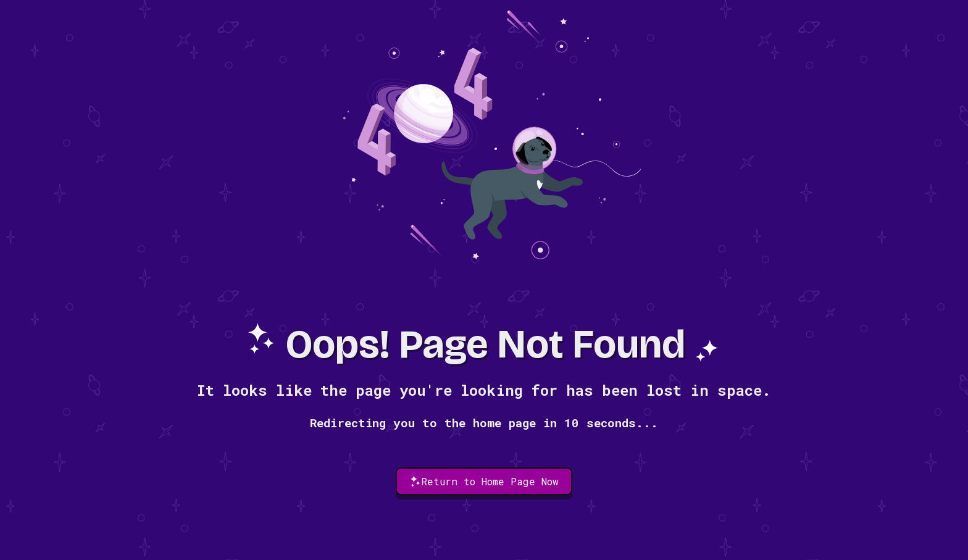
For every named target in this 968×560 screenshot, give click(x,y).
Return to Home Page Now (484, 481)
